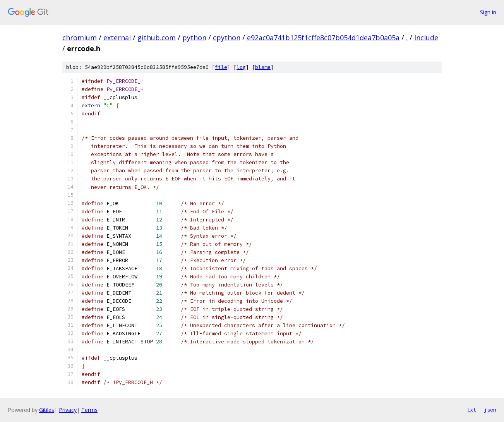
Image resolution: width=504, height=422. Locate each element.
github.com (157, 38)
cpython (227, 38)
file (221, 67)
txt (471, 410)
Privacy (68, 410)
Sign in (488, 12)
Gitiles (47, 410)
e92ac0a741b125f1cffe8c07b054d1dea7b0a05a (323, 38)
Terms (89, 410)
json (490, 410)
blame (263, 67)
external (117, 38)
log (241, 67)
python (194, 38)
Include (426, 38)
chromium (80, 38)
